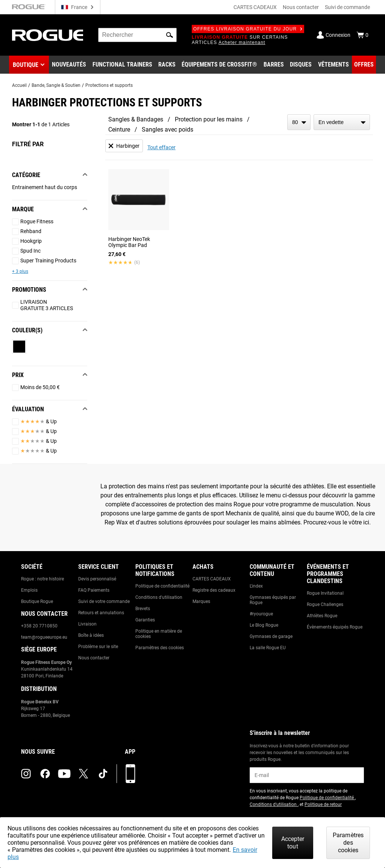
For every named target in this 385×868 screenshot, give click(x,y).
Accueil (19, 85)
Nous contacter (301, 7)
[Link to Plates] (301, 65)
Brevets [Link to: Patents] (143, 609)
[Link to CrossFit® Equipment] (219, 65)
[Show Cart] (362, 35)
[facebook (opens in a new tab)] (45, 774)
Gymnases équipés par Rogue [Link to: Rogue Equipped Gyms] (273, 600)
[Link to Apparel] (333, 65)
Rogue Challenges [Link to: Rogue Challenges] (325, 604)
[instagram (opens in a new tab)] (26, 774)
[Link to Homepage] (48, 35)
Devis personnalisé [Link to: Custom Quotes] (97, 579)
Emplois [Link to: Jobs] (29, 590)
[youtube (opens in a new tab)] (64, 774)
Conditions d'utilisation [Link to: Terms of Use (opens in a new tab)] (274, 804)
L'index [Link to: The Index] (256, 586)
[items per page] (299, 122)
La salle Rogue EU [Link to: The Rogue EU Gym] (268, 648)
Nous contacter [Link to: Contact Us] (94, 658)
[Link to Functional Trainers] (122, 65)
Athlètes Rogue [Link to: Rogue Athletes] (322, 616)
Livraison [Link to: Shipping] (87, 624)
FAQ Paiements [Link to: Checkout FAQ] (94, 590)
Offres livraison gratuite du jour (248, 29)
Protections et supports (109, 85)
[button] (170, 35)
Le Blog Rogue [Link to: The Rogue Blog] (264, 625)
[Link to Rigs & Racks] (167, 65)
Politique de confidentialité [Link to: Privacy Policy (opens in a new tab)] (327, 798)
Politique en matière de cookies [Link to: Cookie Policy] (159, 634)
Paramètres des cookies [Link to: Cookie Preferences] (160, 648)
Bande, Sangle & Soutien (56, 85)
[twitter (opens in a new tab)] (83, 774)
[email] (307, 775)
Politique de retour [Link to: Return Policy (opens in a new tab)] (323, 804)
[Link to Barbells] (274, 65)
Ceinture (119, 130)
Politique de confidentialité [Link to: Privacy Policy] (162, 586)
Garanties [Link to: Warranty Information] (145, 620)
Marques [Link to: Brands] (201, 601)
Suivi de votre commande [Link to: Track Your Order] (104, 601)
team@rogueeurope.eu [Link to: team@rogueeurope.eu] (44, 637)
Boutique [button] (26, 65)
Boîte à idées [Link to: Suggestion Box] (91, 635)
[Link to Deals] (364, 65)
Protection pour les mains (209, 119)
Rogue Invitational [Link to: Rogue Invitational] (325, 593)
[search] (137, 35)
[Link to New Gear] (69, 65)
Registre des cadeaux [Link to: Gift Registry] (214, 590)
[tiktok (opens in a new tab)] (103, 774)
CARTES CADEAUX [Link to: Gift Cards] (212, 579)
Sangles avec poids (167, 130)
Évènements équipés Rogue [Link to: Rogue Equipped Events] (335, 627)
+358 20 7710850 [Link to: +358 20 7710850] (39, 626)
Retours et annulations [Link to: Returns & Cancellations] (101, 613)
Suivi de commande (347, 7)
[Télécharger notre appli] (130, 774)
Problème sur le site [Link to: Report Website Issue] (98, 647)
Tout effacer (161, 147)
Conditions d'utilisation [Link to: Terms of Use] (159, 597)
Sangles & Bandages (136, 119)
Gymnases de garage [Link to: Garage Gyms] (271, 636)
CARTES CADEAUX (255, 7)
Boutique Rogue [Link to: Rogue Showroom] (37, 601)
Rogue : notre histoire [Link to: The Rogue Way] (42, 579)
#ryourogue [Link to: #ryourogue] (261, 614)
